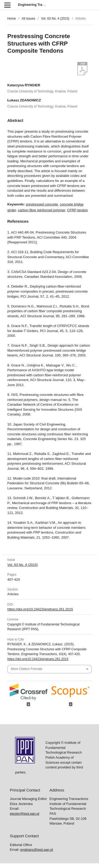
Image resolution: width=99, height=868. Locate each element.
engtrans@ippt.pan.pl (37, 850)
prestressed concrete (42, 204)
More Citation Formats (27, 669)
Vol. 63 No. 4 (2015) (55, 19)
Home (12, 19)
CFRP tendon (77, 210)
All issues (28, 19)
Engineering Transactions (38, 5)
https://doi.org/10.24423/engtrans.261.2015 (40, 609)
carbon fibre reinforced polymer (42, 210)
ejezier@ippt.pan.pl (24, 814)
